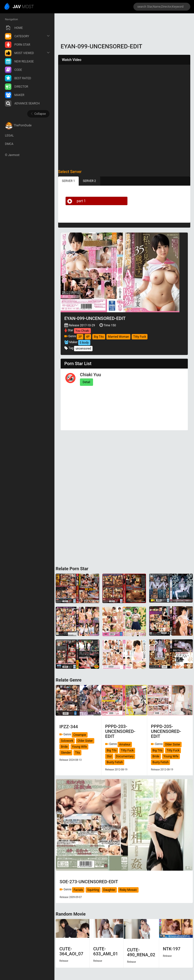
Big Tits (99, 337)
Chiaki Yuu (90, 375)
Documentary (125, 756)
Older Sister (85, 741)
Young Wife (80, 747)
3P (80, 337)
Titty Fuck (140, 337)
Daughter (109, 890)
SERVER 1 (68, 181)
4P (88, 337)
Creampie (80, 735)
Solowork (67, 741)
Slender (66, 753)
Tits (77, 753)
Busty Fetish (115, 762)
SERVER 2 (89, 181)
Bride (64, 747)
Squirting (93, 890)
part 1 (76, 201)
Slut (109, 756)
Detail (86, 382)
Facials (78, 890)
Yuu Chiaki (82, 331)
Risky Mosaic (128, 890)
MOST (19, 7)
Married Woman (118, 337)
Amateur (125, 745)
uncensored (83, 349)
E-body (84, 343)
